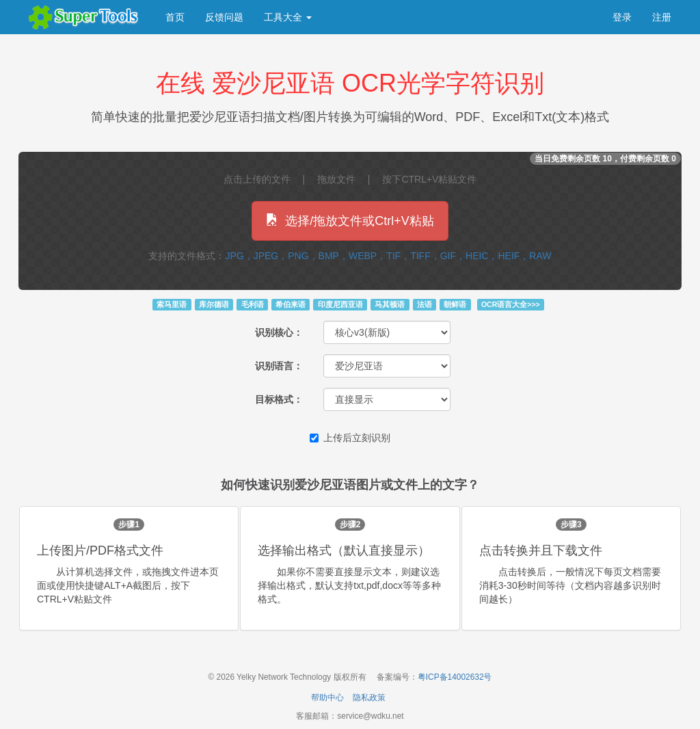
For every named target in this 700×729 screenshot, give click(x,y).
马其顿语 (390, 304)
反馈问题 (224, 17)
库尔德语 (214, 304)
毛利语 (253, 304)
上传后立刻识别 (350, 438)
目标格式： (279, 399)
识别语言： (279, 366)
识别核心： (279, 332)
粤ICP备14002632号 (455, 677)
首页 (175, 17)
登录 (622, 17)
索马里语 (172, 304)
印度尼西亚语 (340, 304)
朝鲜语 (455, 304)
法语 (425, 304)
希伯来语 (291, 304)
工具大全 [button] (288, 17)
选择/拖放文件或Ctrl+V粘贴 (350, 221)
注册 (662, 17)
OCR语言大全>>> (511, 304)
